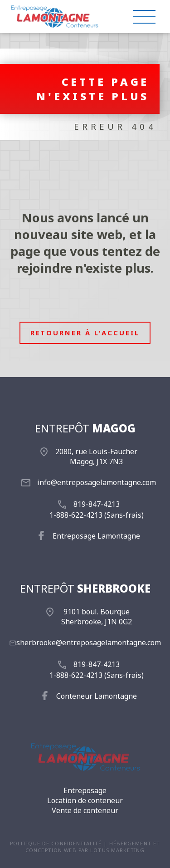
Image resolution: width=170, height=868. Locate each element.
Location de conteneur (85, 800)
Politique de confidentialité (56, 843)
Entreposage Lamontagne (96, 536)
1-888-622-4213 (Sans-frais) (97, 515)
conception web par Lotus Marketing (85, 850)
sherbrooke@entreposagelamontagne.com (89, 642)
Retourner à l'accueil (85, 333)
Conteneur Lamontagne (97, 696)
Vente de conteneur (85, 810)
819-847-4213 (97, 504)
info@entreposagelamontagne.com (97, 482)
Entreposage (85, 790)
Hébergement (130, 843)
